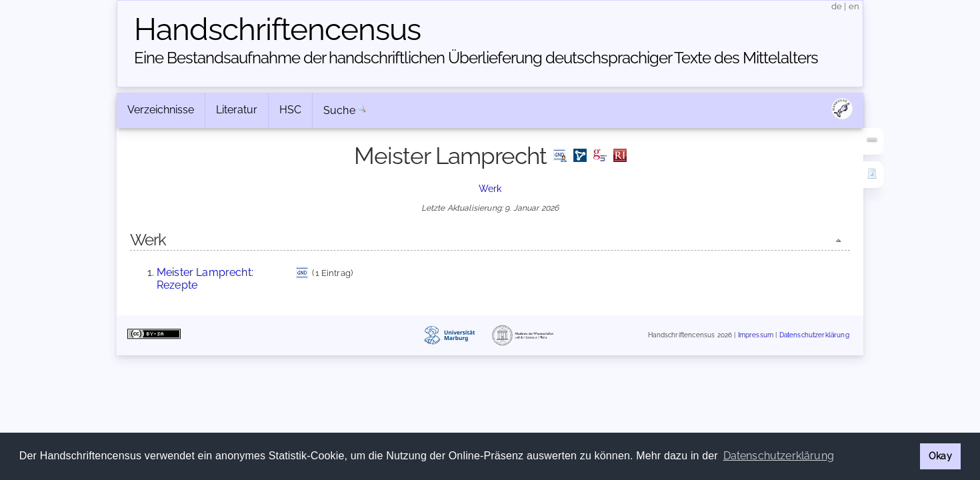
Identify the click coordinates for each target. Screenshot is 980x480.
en (854, 6)
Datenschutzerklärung (814, 335)
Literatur (237, 110)
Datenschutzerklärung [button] (779, 456)
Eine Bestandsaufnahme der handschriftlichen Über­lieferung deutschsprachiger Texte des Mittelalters (476, 58)
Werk (490, 188)
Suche (339, 110)
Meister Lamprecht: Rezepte (205, 278)
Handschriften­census (277, 29)
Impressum (756, 335)
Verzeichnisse (161, 110)
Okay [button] (940, 456)
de (837, 6)
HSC (290, 110)
